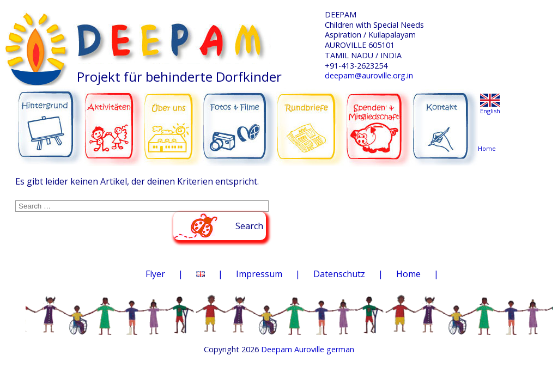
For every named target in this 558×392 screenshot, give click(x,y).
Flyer (155, 274)
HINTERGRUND (50, 121)
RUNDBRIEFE (311, 119)
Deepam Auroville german (308, 349)
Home (408, 274)
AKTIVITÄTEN (114, 121)
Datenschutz (339, 274)
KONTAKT (446, 121)
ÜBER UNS (173, 120)
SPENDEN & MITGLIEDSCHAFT (379, 120)
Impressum (259, 274)
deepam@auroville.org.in (369, 75)
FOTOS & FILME (239, 122)
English (490, 111)
